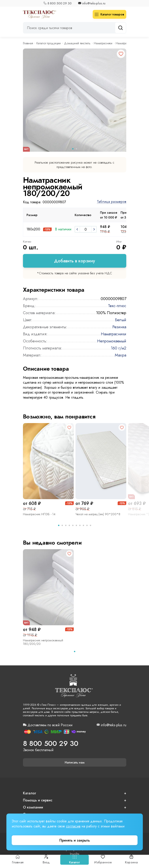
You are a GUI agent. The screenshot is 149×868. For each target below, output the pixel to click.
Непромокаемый (112, 341)
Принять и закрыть (75, 840)
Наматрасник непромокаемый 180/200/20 (43, 642)
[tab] (59, 525)
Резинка (119, 327)
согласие (73, 826)
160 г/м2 (119, 348)
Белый (121, 320)
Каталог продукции (49, 43)
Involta (74, 854)
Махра (121, 355)
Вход (46, 860)
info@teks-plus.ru (94, 3)
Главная (18, 860)
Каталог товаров (109, 14)
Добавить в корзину (74, 261)
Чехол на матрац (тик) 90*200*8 (98, 514)
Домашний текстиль (77, 43)
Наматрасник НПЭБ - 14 (39, 514)
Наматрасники (103, 43)
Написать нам (75, 762)
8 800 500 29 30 (59, 3)
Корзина (131, 860)
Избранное (103, 860)
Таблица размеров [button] (112, 202)
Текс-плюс (117, 306)
